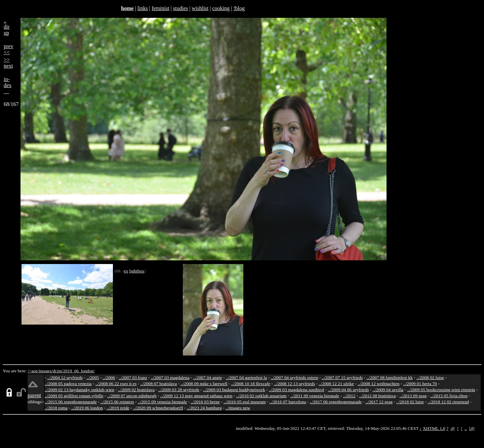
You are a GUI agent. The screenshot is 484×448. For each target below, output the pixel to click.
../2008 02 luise (430, 378)
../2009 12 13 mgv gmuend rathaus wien (196, 396)
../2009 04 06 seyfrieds (349, 390)
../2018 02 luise (410, 402)
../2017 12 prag (379, 402)
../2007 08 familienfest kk (389, 378)
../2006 (109, 378)
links (143, 8)
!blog (239, 8)
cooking (221, 8)
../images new (238, 408)
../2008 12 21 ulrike (336, 384)
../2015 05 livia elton (449, 396)
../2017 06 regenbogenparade (336, 402)
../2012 (349, 396)
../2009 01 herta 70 (420, 384)
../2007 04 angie (208, 378)
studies (180, 8)
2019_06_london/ (79, 371)
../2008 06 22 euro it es (116, 384)
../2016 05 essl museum (245, 402)
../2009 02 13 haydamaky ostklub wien (79, 390)
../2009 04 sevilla (388, 390)
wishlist (200, 8)
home (127, 8)
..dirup (7, 27)
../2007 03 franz (133, 378)
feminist (160, 8)
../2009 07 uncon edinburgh (132, 396)
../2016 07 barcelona (288, 402)
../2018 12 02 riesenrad (448, 402)
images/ (46, 371)
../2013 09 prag (413, 396)
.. (466, 428)
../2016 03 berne (205, 402)
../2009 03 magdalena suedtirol (297, 390)
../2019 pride (118, 408)
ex (126, 271)
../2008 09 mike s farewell (204, 384)
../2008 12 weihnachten (378, 384)
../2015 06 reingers (117, 402)
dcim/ (58, 371)
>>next (8, 63)
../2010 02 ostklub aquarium (261, 396)
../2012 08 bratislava (378, 396)
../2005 (93, 378)
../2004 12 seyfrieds (65, 378)
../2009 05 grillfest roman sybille (74, 396)
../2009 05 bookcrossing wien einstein (441, 390)
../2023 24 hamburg (204, 408)
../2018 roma (56, 408)
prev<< (8, 49)
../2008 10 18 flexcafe (251, 384)
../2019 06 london (87, 408)
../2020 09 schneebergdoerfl (158, 408)
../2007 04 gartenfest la (247, 378)
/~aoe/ (33, 371)
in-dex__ (8, 85)
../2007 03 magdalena (170, 378)
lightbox (137, 271)
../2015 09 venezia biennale (162, 402)
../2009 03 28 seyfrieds (179, 390)
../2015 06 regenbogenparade (71, 402)
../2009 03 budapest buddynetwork (234, 390)
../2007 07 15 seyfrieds (342, 378)
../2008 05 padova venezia (68, 384)
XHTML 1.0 (434, 428)
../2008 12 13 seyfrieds (294, 384)
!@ (472, 428)
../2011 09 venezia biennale (315, 396)
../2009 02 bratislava (136, 390)
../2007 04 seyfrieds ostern (294, 378)
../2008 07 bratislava (158, 384)
